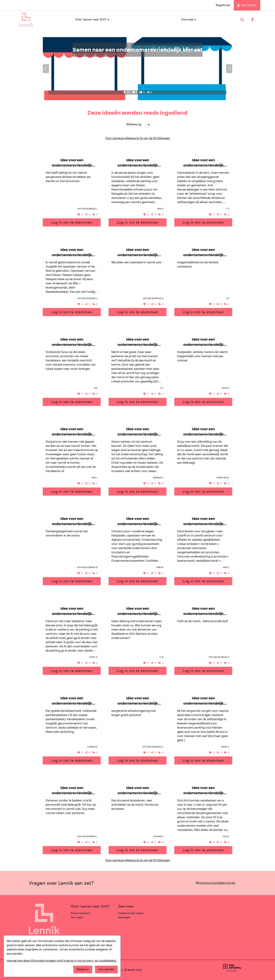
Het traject (77, 917)
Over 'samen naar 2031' (92, 20)
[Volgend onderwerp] (46, 69)
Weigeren (83, 969)
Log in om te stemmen (72, 222)
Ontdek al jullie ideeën (131, 913)
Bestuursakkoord (80, 913)
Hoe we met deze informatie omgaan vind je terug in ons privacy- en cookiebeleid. (62, 961)
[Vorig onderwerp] (229, 69)
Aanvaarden (106, 969)
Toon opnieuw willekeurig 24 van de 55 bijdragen (138, 138)
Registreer (223, 5)
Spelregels (124, 917)
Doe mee (189, 20)
